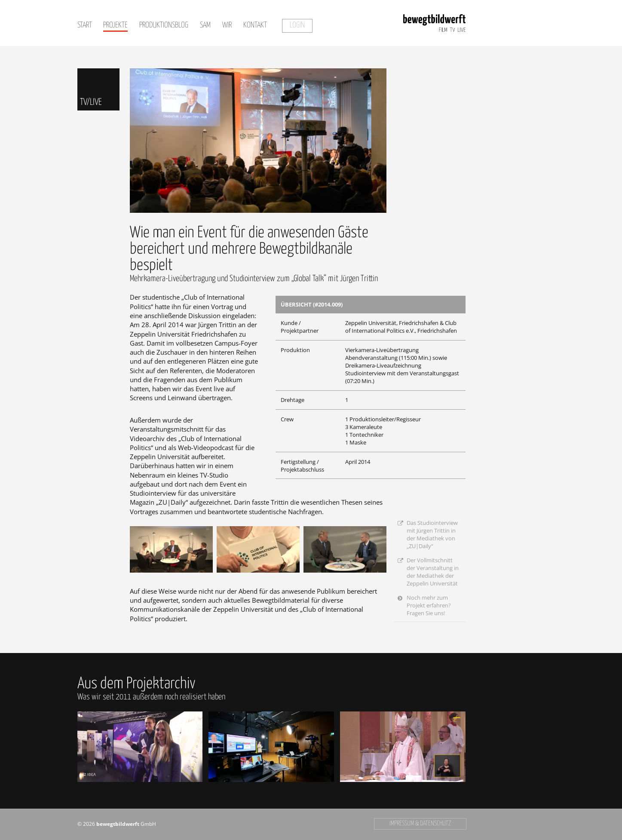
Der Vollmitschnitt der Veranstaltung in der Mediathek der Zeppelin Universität (433, 572)
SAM (205, 25)
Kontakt (255, 25)
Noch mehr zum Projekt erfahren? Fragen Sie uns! (429, 605)
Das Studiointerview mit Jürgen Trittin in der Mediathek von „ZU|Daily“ (432, 534)
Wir (227, 25)
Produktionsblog (164, 25)
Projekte (115, 25)
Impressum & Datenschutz (420, 823)
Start (85, 25)
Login (297, 25)
